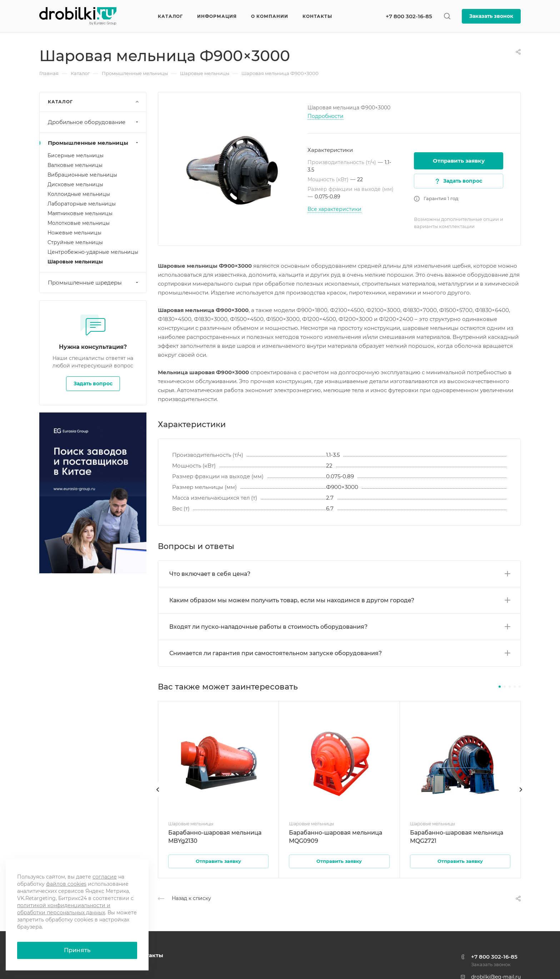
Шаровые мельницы (75, 262)
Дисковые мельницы (75, 184)
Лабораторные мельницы (82, 204)
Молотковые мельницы (79, 223)
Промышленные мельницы (94, 143)
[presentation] (158, 797)
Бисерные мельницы (76, 155)
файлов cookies (66, 884)
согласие (105, 877)
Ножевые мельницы (74, 233)
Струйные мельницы (75, 242)
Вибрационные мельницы (82, 175)
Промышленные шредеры (94, 283)
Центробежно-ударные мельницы (93, 252)
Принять (77, 950)
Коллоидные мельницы (79, 194)
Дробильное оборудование (94, 122)
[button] (500, 687)
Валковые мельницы (75, 165)
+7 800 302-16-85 (409, 16)
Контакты (149, 955)
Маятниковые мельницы (80, 213)
